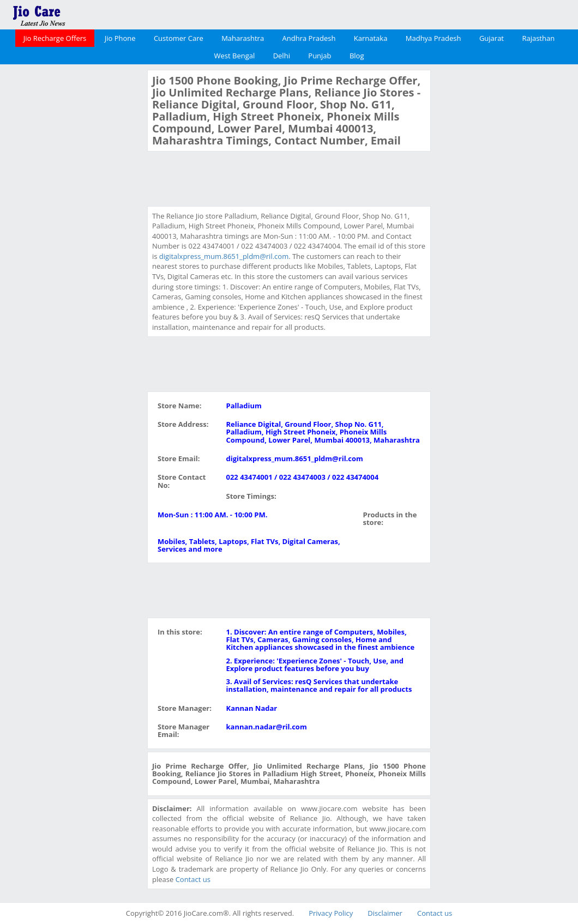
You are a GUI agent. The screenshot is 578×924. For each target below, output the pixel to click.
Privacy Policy (331, 913)
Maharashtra (243, 38)
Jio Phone (120, 38)
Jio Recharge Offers (55, 38)
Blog (357, 56)
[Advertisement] (73, 233)
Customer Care (179, 38)
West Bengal (235, 56)
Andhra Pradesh (309, 38)
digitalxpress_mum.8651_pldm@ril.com (224, 256)
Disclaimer (385, 913)
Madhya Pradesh (433, 38)
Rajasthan (538, 38)
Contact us (193, 879)
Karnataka (371, 38)
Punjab (320, 56)
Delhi (282, 56)
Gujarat (492, 38)
